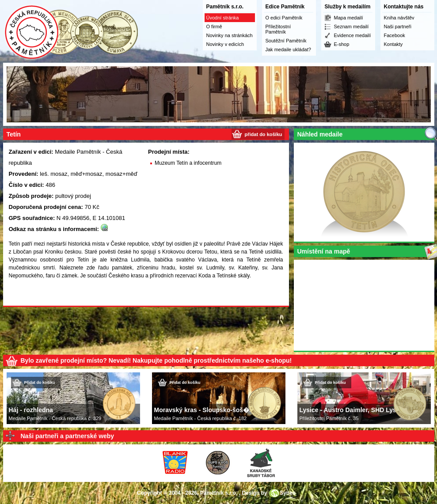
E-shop (342, 44)
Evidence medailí (353, 35)
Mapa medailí (349, 18)
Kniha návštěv (399, 18)
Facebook (395, 35)
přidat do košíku (264, 134)
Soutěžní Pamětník (286, 41)
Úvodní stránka (223, 18)
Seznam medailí (351, 27)
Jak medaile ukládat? (288, 49)
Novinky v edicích (225, 44)
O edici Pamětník (284, 18)
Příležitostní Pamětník (278, 29)
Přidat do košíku (40, 383)
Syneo (288, 493)
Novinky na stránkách (230, 35)
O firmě (214, 27)
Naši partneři (398, 27)
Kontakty (393, 44)
